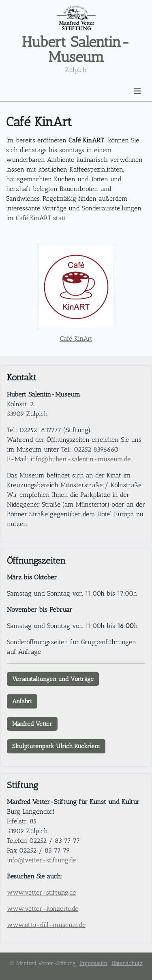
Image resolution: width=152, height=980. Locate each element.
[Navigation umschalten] (137, 91)
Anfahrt (22, 701)
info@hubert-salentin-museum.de (80, 459)
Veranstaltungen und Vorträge (53, 679)
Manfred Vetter (32, 724)
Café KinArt (76, 338)
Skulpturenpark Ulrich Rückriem (56, 746)
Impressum (94, 963)
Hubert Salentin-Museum (76, 49)
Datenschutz (127, 963)
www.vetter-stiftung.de (41, 892)
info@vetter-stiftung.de (41, 860)
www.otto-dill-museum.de (46, 925)
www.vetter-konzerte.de (43, 909)
